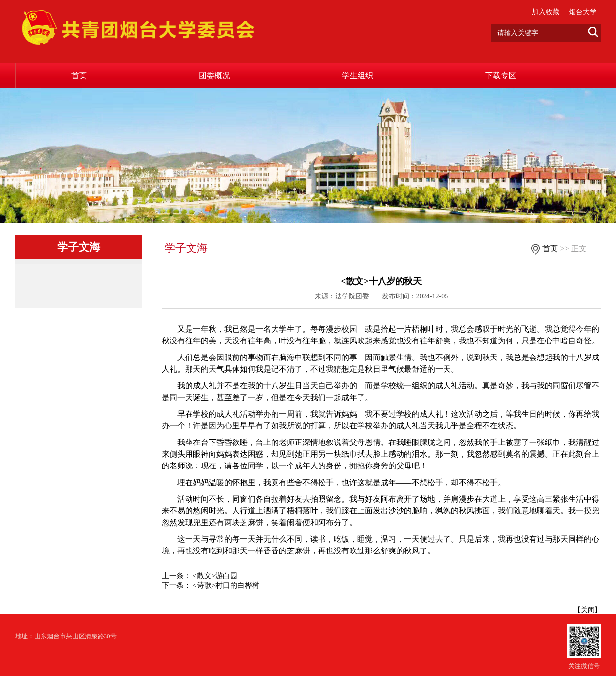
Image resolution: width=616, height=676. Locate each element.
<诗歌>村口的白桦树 (226, 585)
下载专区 (501, 75)
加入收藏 (546, 12)
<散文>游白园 (215, 576)
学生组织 (358, 75)
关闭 (588, 610)
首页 (79, 75)
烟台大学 (583, 12)
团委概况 (214, 75)
